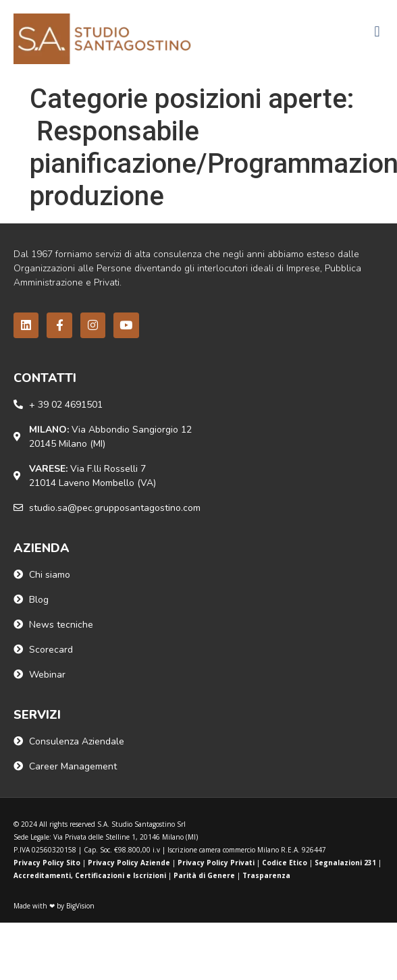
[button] (377, 32)
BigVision (80, 906)
